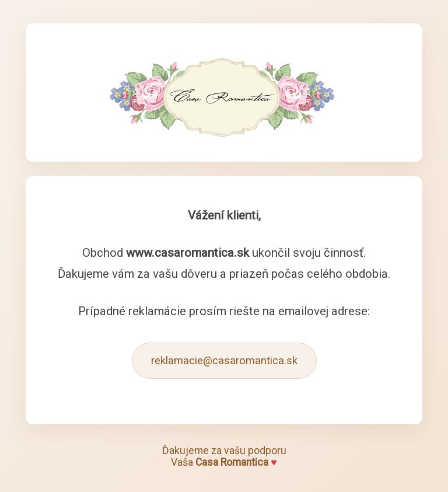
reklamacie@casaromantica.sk (224, 360)
